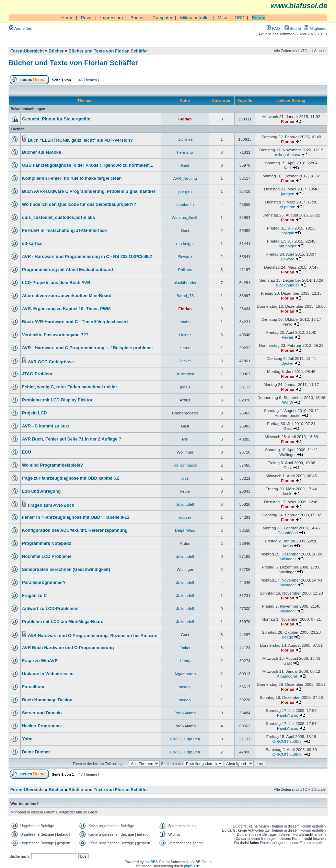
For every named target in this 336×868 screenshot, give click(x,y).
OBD (239, 18)
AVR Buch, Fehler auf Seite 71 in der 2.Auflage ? (72, 439)
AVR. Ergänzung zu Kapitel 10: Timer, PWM (66, 309)
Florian (185, 119)
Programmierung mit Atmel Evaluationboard (67, 270)
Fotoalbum (33, 687)
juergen (185, 191)
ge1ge (288, 637)
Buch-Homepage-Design (47, 700)
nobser (185, 517)
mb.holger (185, 243)
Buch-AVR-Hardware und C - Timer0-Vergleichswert (75, 322)
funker (185, 648)
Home (67, 18)
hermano (185, 152)
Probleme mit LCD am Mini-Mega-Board (63, 622)
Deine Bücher (36, 752)
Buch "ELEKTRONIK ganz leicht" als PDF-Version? (80, 140)
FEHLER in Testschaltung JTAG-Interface (64, 231)
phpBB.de (192, 866)
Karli (185, 165)
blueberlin (185, 204)
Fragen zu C (34, 596)
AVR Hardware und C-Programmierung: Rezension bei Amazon (93, 636)
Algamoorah (185, 674)
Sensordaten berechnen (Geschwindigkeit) (66, 570)
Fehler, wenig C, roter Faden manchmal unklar (69, 387)
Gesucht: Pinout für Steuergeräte (56, 119)
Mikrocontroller (195, 18)
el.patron (287, 207)
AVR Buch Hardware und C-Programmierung (68, 648)
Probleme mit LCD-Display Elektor (57, 400)
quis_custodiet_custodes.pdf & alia (58, 218)
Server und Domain (42, 713)
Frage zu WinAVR (40, 661)
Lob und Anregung (41, 491)
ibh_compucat (185, 465)
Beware (185, 256)
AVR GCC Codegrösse (51, 362)
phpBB (150, 862)
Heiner (185, 335)
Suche (293, 28)
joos (185, 478)
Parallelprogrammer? (44, 583)
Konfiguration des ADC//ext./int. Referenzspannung (75, 530)
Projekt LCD (34, 413)
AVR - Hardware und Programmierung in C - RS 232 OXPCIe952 (87, 257)
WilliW (288, 402)
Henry (185, 661)
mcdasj (185, 687)
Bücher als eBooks (42, 152)
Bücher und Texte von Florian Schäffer (108, 51)
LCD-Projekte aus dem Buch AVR (56, 283)
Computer (163, 18)
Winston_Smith (185, 217)
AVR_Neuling (185, 178)
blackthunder (185, 283)
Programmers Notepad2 (47, 543)
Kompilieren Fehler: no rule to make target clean (72, 178)
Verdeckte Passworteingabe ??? (55, 335)
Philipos (185, 269)
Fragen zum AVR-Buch (51, 505)
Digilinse (185, 139)
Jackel (185, 361)
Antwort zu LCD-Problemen (50, 609)
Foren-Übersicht (27, 51)
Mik (185, 439)
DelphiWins (185, 530)
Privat (87, 18)
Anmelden (21, 28)
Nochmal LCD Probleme (47, 556)
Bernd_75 (185, 296)
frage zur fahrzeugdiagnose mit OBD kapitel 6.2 (71, 478)
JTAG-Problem (37, 374)
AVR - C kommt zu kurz (46, 426)
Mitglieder (315, 28)
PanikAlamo (185, 713)
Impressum (112, 18)
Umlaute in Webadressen (48, 674)
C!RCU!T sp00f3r (185, 739)
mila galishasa (288, 155)
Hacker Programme (42, 726)
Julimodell (185, 374)
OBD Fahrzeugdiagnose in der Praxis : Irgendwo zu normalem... (88, 165)
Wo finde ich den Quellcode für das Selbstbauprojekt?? (79, 204)
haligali (288, 233)
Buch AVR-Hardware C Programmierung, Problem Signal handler (89, 191)
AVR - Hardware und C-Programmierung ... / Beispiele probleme (87, 348)
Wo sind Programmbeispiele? (53, 465)
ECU (27, 452)
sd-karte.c (32, 244)
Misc (222, 18)
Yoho (27, 739)
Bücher (138, 18)
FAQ (273, 28)
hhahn (185, 322)
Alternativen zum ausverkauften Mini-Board (67, 296)
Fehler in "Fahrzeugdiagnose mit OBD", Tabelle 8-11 (76, 517)
